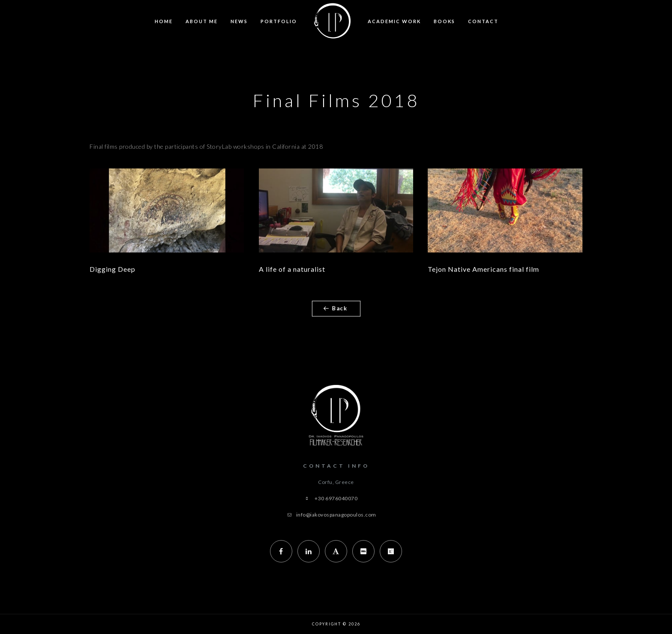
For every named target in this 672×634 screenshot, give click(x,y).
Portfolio (279, 21)
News (239, 21)
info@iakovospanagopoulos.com (336, 515)
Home (164, 21)
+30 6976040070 (336, 498)
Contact (483, 21)
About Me (202, 21)
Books (444, 21)
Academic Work (394, 21)
